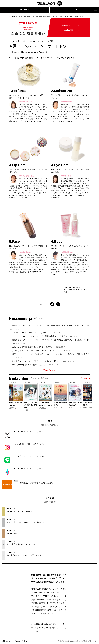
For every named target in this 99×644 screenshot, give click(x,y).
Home (20, 16)
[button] (88, 395)
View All (86, 378)
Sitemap (6, 641)
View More (50, 370)
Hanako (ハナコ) (29, 16)
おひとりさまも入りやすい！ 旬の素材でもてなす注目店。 (43, 351)
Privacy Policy (21, 641)
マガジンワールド (50, 3)
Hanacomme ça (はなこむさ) (45, 16)
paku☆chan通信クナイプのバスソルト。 (35, 365)
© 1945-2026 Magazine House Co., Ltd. (77, 641)
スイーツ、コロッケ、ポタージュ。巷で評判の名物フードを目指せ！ (47, 336)
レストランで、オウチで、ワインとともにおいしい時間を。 (43, 361)
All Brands (16, 10)
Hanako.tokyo (71, 26)
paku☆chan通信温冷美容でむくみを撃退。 (36, 333)
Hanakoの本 (71, 30)
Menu (84, 10)
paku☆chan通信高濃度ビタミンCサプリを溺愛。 (39, 347)
